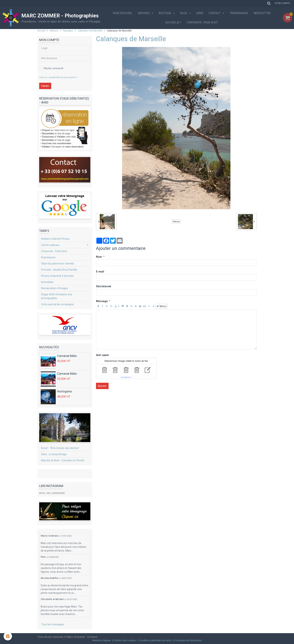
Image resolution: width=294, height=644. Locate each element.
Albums (54, 31)
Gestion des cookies (125, 640)
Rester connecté (51, 68)
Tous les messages (53, 624)
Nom (99, 257)
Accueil (41, 31)
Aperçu (162, 306)
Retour (176, 222)
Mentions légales (102, 640)
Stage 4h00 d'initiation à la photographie (57, 296)
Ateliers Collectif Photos (55, 239)
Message (102, 301)
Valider (45, 86)
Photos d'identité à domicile (57, 276)
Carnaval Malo (67, 356)
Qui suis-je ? (173, 22)
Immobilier (47, 282)
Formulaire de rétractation (188, 640)
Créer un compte (47, 77)
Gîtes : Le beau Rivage (54, 454)
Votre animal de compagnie (57, 304)
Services (144, 13)
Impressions (48, 257)
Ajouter (102, 386)
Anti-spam (102, 355)
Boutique (165, 13)
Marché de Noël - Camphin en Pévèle (63, 460)
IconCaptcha (125, 377)
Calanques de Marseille (90, 31)
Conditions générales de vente (155, 640)
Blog (184, 13)
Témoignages (239, 13)
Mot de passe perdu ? (67, 77)
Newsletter (262, 13)
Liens (200, 13)
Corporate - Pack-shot (202, 22)
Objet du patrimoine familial (57, 264)
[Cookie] (8, 636)
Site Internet (104, 286)
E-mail (100, 272)
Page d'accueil (123, 13)
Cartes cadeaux (50, 245)
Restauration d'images (54, 288)
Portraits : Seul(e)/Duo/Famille (59, 270)
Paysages (68, 31)
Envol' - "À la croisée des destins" (60, 448)
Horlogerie (64, 392)
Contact (215, 13)
